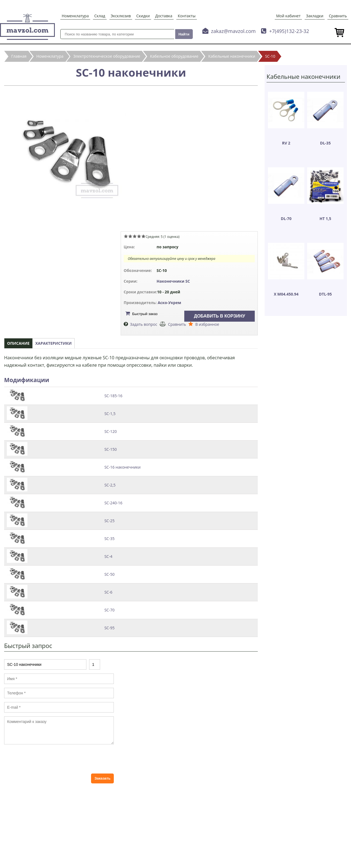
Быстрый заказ (145, 314)
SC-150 (111, 449)
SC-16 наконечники (123, 467)
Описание (18, 343)
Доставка (164, 16)
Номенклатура (75, 16)
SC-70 (110, 610)
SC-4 (108, 556)
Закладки (315, 16)
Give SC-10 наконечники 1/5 (126, 236)
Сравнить (338, 16)
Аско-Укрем (169, 303)
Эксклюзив (121, 16)
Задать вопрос (144, 324)
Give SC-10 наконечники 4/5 (139, 236)
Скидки (143, 16)
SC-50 (110, 574)
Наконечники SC (173, 281)
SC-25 (110, 521)
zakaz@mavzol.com (233, 31)
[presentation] (46, 759)
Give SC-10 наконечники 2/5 (130, 236)
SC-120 (111, 431)
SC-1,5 (110, 414)
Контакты (187, 16)
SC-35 (110, 539)
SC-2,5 (110, 485)
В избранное (207, 324)
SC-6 (108, 592)
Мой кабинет (288, 16)
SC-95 (110, 628)
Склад (100, 16)
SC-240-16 (114, 503)
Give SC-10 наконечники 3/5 (135, 236)
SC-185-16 (114, 396)
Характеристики (54, 343)
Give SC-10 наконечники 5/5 (143, 236)
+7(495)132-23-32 (289, 31)
